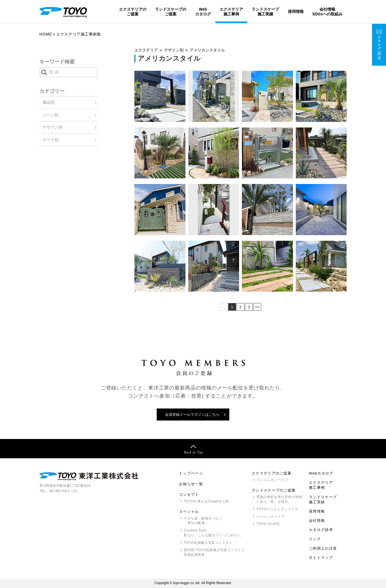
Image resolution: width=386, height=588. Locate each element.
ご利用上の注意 (323, 548)
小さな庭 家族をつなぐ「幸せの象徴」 (203, 521)
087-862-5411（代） (64, 491)
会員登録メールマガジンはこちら (192, 415)
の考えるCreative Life (206, 501)
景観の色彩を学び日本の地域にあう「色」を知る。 (279, 499)
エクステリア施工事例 (231, 11)
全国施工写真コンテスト (208, 543)
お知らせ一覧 (191, 484)
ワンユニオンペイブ (272, 480)
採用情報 (296, 11)
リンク (315, 539)
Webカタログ (203, 11)
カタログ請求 (321, 530)
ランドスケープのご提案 (171, 11)
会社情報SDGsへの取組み (327, 11)
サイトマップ (321, 558)
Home (46, 34)
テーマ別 (51, 140)
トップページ (191, 473)
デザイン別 (53, 127)
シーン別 (51, 115)
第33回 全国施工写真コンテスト (214, 553)
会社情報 (317, 520)
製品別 (49, 102)
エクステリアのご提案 (133, 11)
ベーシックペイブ (271, 517)
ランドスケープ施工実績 (265, 11)
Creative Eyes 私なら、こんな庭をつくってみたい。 (214, 533)
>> (257, 307)
